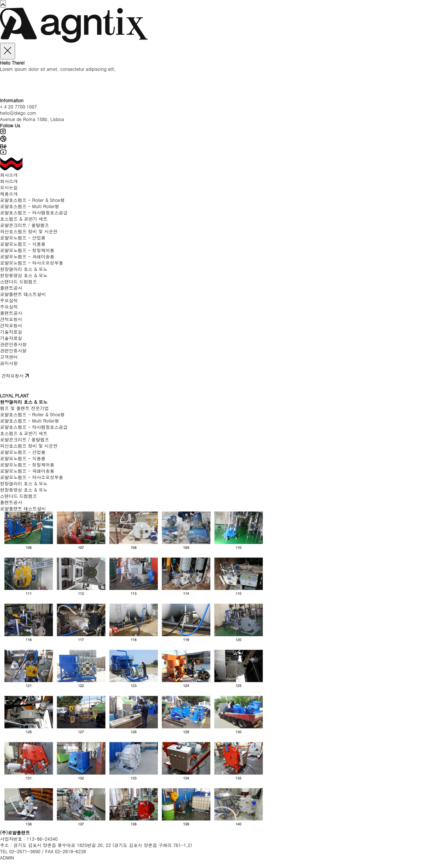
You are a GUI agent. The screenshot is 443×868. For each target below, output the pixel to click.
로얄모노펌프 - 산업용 (23, 237)
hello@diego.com (18, 113)
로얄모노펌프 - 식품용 (23, 244)
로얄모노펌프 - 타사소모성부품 (32, 263)
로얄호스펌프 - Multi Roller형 (30, 206)
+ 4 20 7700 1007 (18, 106)
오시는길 (9, 187)
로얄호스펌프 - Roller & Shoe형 (32, 200)
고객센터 (9, 357)
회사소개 (9, 175)
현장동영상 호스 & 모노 (24, 275)
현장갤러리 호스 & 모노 (24, 269)
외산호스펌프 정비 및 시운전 (29, 231)
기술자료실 (11, 332)
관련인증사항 (13, 344)
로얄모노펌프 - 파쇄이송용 (27, 256)
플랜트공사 (11, 288)
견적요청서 (11, 319)
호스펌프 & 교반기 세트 (24, 219)
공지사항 (9, 363)
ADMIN (7, 857)
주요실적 (9, 300)
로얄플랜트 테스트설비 (23, 294)
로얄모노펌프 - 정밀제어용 (27, 250)
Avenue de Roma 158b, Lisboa (32, 119)
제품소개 (9, 194)
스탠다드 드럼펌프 (18, 281)
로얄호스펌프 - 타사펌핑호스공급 (34, 212)
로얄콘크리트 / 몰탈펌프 (25, 225)
